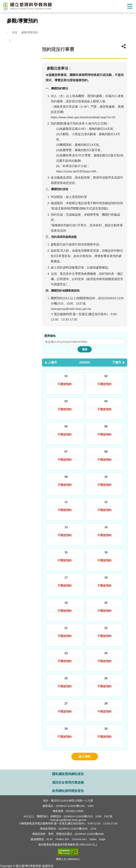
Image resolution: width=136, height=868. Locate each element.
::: (7, 32)
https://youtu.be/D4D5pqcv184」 (78, 171)
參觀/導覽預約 (30, 32)
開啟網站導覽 (68, 767)
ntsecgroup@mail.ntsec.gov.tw (71, 309)
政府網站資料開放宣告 (68, 791)
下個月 (117, 362)
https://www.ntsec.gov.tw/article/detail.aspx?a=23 (83, 117)
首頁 (15, 32)
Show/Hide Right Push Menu (130, 6)
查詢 (85, 349)
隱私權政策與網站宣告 (68, 774)
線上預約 (85, 757)
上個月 (53, 362)
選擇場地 (50, 336)
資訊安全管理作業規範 (68, 783)
